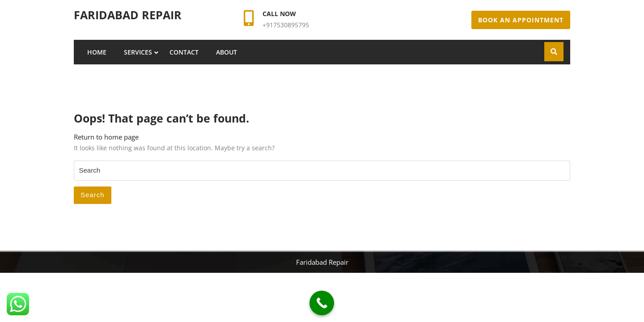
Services (138, 52)
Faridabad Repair (128, 15)
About (227, 52)
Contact (184, 52)
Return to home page (106, 137)
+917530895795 (286, 25)
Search (93, 195)
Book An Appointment (521, 20)
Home (97, 52)
